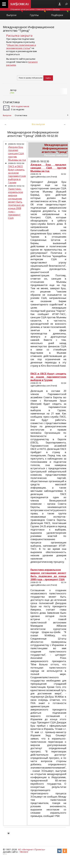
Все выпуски (38, 124)
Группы (38, 14)
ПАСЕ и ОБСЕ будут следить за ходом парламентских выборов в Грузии (17, 174)
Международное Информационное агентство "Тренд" (29, 29)
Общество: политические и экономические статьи (21, 47)
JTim (12, 93)
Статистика (11, 102)
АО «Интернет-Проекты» (32, 849)
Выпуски (15, 14)
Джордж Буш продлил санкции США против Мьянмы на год (17, 153)
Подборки (60, 14)
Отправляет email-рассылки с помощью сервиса (35, 9)
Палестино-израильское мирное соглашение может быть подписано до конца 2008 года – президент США (16, 203)
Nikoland (24, 852)
